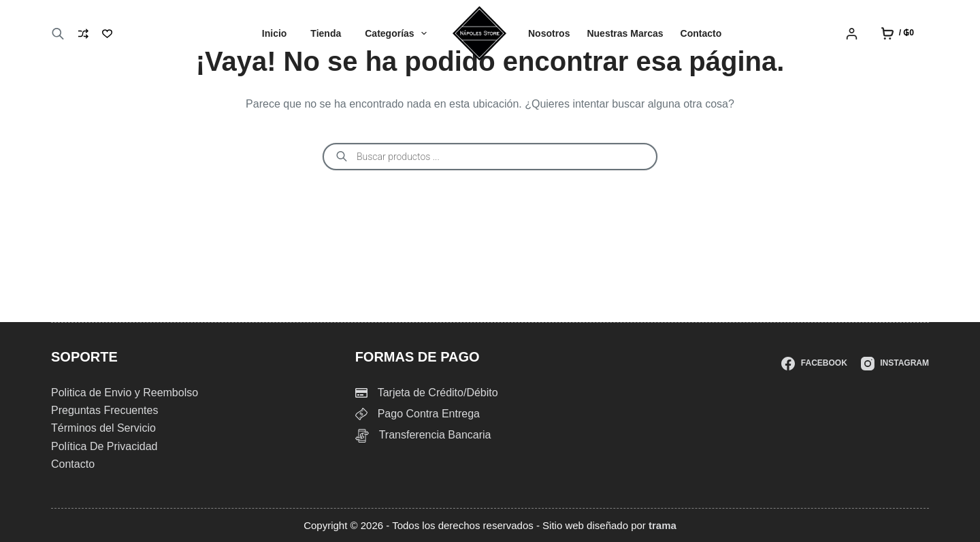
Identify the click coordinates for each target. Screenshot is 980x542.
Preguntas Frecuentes (104, 410)
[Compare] (83, 34)
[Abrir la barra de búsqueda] (58, 34)
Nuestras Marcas (625, 33)
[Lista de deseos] (107, 34)
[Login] (852, 34)
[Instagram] (895, 364)
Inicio (275, 33)
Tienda (326, 33)
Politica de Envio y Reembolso (125, 393)
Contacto (701, 33)
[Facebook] (814, 364)
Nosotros (549, 33)
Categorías (398, 33)
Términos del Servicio (103, 428)
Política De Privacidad (104, 446)
